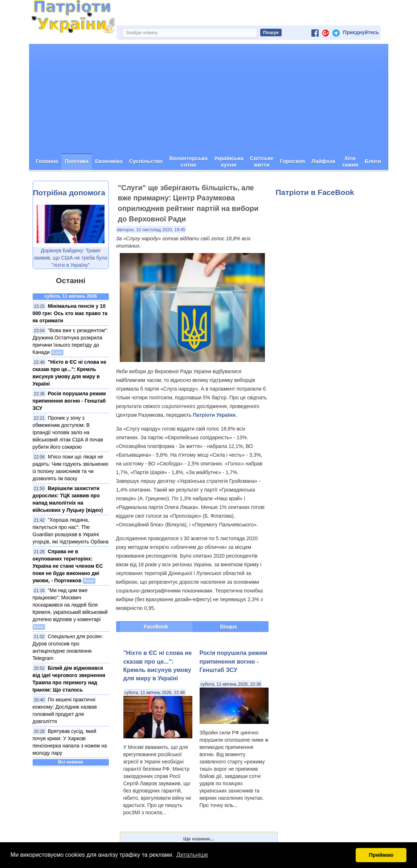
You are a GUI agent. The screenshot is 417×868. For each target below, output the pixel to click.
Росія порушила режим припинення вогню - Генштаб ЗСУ (69, 401)
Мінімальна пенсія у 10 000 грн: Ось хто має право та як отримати (70, 313)
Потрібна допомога (69, 193)
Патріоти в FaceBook (315, 192)
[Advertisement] (209, 99)
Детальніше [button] (192, 855)
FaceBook (156, 627)
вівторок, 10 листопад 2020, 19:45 (151, 230)
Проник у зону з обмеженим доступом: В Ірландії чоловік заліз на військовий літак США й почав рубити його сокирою (68, 432)
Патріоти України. (215, 415)
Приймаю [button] (381, 855)
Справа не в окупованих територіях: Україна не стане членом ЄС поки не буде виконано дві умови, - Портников (68, 566)
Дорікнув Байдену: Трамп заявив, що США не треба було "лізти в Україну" (71, 258)
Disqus (228, 627)
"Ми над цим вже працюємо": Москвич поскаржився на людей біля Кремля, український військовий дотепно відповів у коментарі (70, 605)
